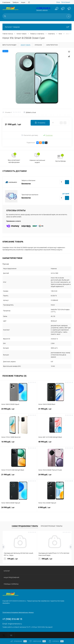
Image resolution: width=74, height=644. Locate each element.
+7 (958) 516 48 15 (43, 8)
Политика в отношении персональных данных (18, 612)
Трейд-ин (16, 2)
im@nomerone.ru (15, 624)
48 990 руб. (55, 443)
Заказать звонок (42, 10)
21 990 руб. (18, 476)
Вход (58, 2)
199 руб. (11, 559)
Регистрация (66, 2)
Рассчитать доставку (30, 135)
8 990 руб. (55, 509)
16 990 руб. (18, 443)
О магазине (6, 2)
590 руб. (45, 559)
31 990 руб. (55, 410)
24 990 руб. (18, 410)
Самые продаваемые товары (25, 526)
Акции (23, 2)
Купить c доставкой (67, 182)
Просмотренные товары (52, 526)
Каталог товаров (37, 27)
